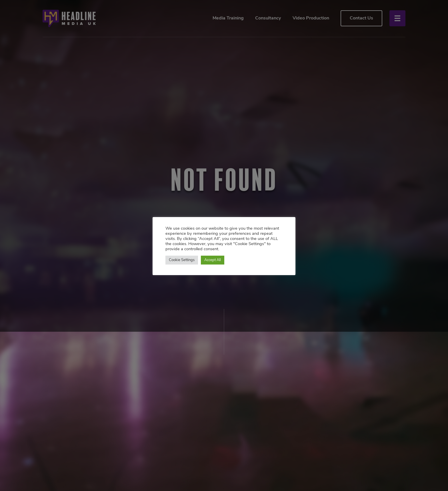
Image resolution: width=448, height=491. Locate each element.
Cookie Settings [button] (182, 260)
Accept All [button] (213, 260)
